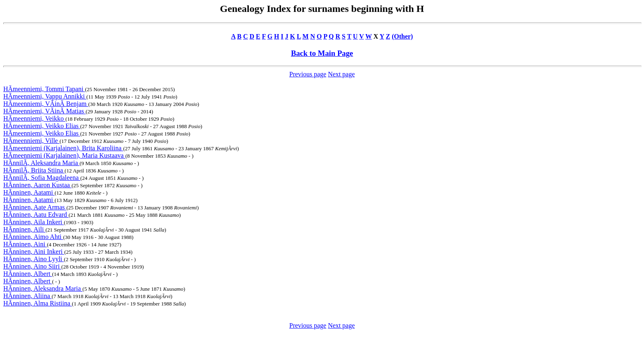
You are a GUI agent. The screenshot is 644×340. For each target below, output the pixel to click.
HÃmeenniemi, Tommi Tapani (44, 89)
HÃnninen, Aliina (28, 296)
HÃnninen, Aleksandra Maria (43, 288)
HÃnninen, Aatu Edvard (36, 215)
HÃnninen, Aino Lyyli (34, 259)
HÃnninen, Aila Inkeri (34, 222)
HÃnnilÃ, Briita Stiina (34, 170)
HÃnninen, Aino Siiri (32, 266)
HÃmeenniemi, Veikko (34, 118)
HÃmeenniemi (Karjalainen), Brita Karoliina (63, 148)
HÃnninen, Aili (24, 229)
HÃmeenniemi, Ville (31, 141)
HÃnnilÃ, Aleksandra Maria (41, 163)
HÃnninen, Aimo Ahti (33, 237)
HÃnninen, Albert (28, 274)
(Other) (402, 36)
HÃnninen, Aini (25, 244)
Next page (341, 74)
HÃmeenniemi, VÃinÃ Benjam (46, 104)
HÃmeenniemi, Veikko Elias (42, 126)
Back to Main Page (322, 53)
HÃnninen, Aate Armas (35, 207)
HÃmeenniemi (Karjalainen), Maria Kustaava (64, 155)
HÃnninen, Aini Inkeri (34, 252)
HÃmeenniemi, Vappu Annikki (45, 96)
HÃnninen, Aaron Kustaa (37, 185)
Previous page (308, 74)
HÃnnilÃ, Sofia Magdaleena (42, 178)
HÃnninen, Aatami (29, 192)
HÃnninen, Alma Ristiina (38, 303)
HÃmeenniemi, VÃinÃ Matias (45, 111)
